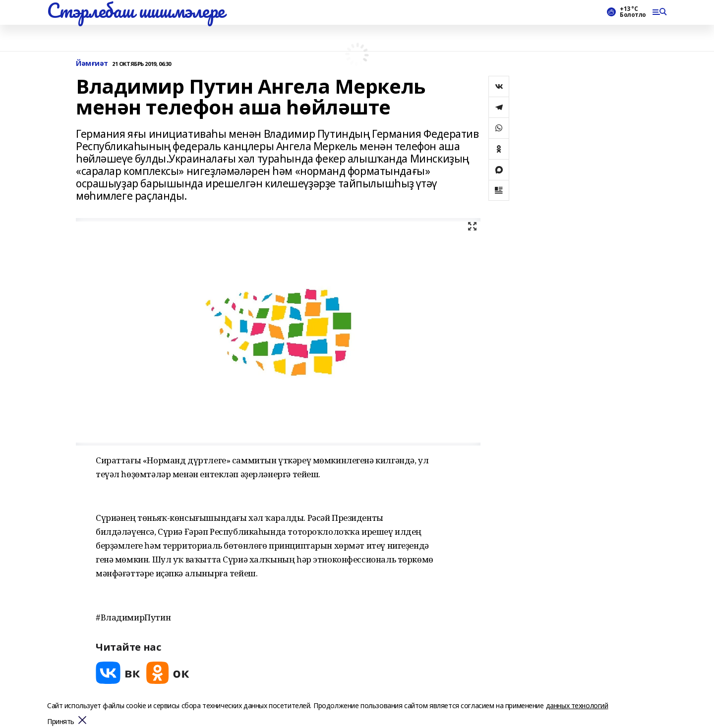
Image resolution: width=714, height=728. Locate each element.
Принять (61, 722)
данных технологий (577, 705)
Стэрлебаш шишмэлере (136, 10)
